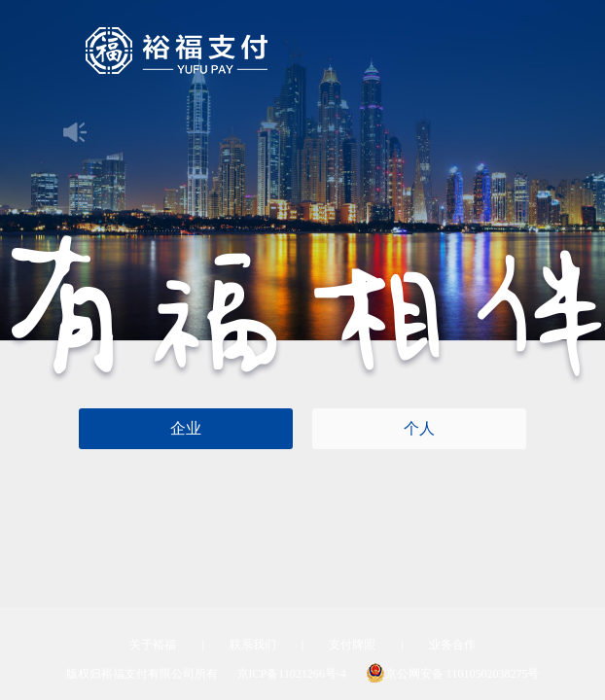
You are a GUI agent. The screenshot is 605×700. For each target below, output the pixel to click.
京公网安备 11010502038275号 (453, 674)
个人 (419, 428)
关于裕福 (153, 645)
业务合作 (452, 645)
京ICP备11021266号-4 (292, 674)
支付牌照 (352, 645)
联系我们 (253, 645)
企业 (186, 428)
